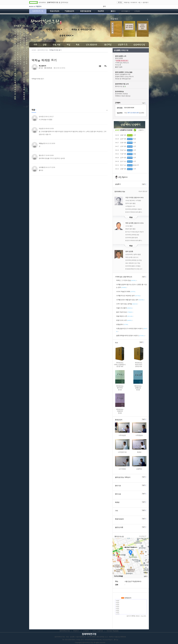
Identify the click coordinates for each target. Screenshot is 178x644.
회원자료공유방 (86, 12)
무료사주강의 (55, 12)
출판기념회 (119, 67)
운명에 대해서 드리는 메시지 (124, 77)
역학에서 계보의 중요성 (123, 96)
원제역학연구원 (38, 12)
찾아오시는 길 (120, 86)
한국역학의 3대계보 (121, 94)
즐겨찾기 (146, 2)
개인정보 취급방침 (113, 631)
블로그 (113, 12)
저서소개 (118, 65)
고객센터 (137, 11)
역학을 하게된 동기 (122, 60)
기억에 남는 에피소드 (122, 63)
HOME (34, 50)
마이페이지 (134, 2)
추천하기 (76, 631)
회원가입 (127, 2)
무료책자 (101, 12)
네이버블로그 (126, 11)
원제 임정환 (119, 58)
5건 (41, 68)
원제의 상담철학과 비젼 (123, 74)
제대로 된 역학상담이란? (123, 79)
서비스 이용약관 (98, 631)
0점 (139, 2)
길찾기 (146, 576)
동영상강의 (70, 12)
